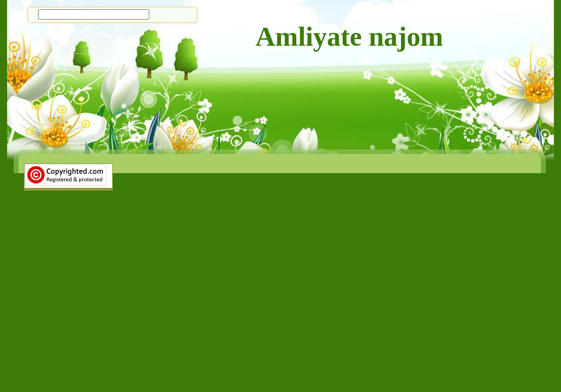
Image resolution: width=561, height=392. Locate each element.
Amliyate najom (349, 36)
